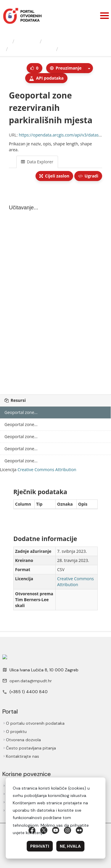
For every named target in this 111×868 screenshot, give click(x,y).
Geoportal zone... (32, 49)
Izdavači (27, 41)
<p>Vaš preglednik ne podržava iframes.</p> (55, 288)
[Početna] (7, 41)
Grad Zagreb (60, 41)
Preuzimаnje (66, 68)
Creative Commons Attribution (47, 470)
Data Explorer (37, 162)
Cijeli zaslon (54, 176)
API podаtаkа (46, 78)
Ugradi (88, 176)
